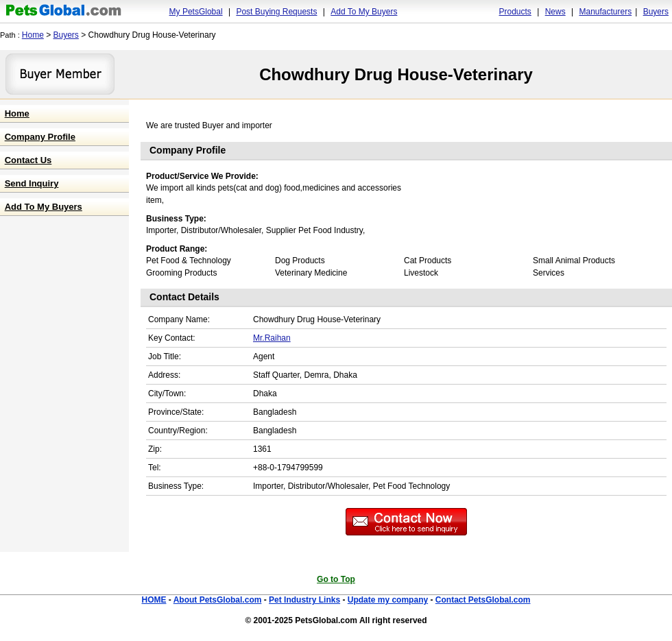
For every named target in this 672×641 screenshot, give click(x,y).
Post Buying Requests (276, 12)
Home (33, 35)
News (555, 12)
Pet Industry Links (304, 600)
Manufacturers (605, 12)
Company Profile (40, 137)
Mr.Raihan (272, 338)
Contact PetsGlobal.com (483, 600)
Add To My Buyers (364, 12)
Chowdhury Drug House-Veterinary (396, 74)
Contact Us (28, 160)
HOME (154, 600)
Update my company (388, 600)
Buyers (656, 12)
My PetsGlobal (196, 12)
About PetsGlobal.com (218, 600)
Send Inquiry (32, 183)
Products (515, 12)
